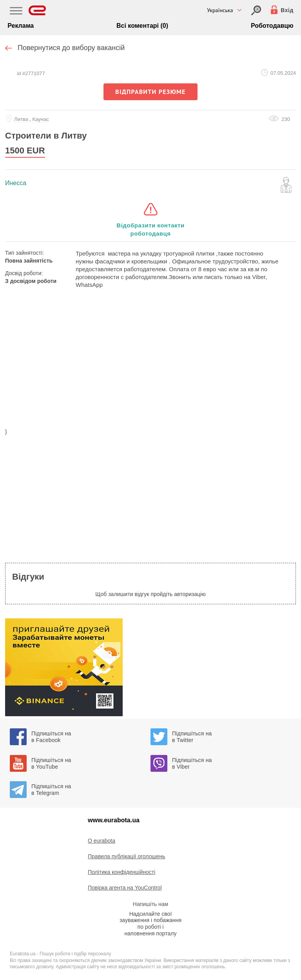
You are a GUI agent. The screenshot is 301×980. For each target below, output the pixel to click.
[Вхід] (256, 10)
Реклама (21, 26)
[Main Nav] (16, 12)
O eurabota (102, 841)
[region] (150, 363)
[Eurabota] (37, 10)
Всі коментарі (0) (142, 26)
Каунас (41, 119)
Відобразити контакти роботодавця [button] (150, 229)
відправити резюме (150, 92)
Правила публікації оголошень (127, 856)
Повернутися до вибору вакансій (71, 48)
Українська (220, 10)
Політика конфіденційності (121, 872)
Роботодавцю (272, 26)
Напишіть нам (150, 904)
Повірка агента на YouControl (125, 888)
